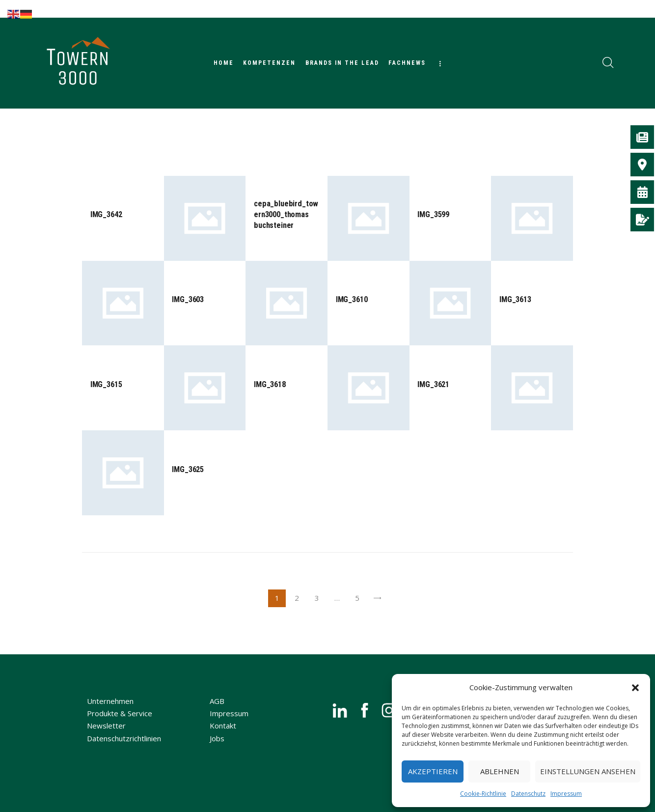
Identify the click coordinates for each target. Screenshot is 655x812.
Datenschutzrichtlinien (124, 749)
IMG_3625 (188, 471)
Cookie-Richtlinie (483, 794)
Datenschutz (528, 794)
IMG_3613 (516, 300)
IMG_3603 (188, 300)
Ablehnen (500, 771)
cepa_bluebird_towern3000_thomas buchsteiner (285, 215)
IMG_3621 (434, 386)
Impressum (566, 794)
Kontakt (223, 736)
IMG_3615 (107, 386)
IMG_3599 (434, 215)
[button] (635, 688)
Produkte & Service (120, 724)
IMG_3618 (270, 386)
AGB (217, 712)
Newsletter (106, 736)
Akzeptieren (433, 771)
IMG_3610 (352, 300)
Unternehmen (110, 712)
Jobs (217, 749)
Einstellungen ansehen (588, 771)
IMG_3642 (107, 215)
